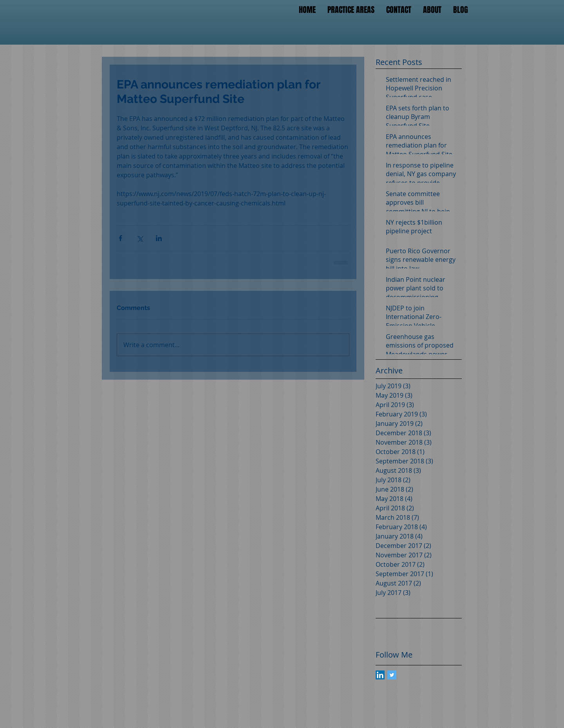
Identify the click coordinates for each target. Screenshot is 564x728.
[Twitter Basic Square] (392, 675)
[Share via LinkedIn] (159, 238)
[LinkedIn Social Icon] (380, 675)
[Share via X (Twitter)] (140, 238)
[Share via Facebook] (120, 238)
